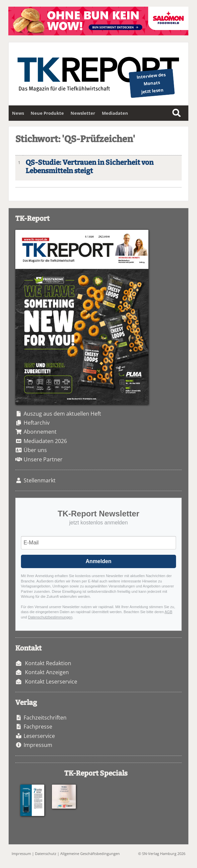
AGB (169, 612)
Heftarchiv (37, 423)
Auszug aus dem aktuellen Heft (62, 414)
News (18, 113)
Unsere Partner (43, 459)
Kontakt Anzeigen (47, 672)
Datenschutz (46, 853)
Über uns (35, 450)
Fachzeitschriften (45, 718)
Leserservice (39, 736)
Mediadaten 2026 (45, 441)
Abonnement (40, 432)
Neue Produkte (47, 113)
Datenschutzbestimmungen (50, 617)
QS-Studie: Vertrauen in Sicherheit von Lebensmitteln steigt (90, 167)
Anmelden (98, 561)
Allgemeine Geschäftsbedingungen (90, 853)
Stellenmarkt (40, 480)
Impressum (38, 745)
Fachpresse (38, 727)
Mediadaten (115, 113)
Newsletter (83, 113)
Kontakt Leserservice (51, 682)
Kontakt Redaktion (48, 663)
